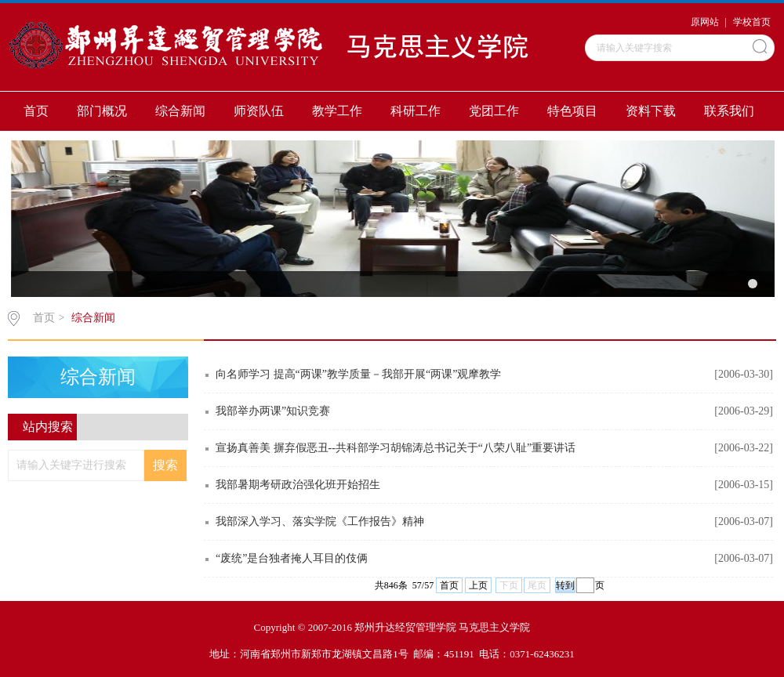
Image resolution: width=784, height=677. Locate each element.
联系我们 (729, 111)
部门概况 (102, 111)
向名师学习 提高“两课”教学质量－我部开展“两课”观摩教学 (358, 374)
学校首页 (752, 22)
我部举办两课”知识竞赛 (273, 411)
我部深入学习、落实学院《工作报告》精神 (320, 521)
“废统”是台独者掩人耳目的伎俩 (292, 558)
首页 (36, 111)
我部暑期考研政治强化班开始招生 (298, 485)
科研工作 (416, 111)
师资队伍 (259, 111)
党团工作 (494, 111)
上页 (478, 585)
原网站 (705, 22)
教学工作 (337, 111)
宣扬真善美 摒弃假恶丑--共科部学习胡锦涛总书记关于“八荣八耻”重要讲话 (396, 448)
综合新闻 (180, 111)
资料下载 (651, 111)
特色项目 (572, 111)
